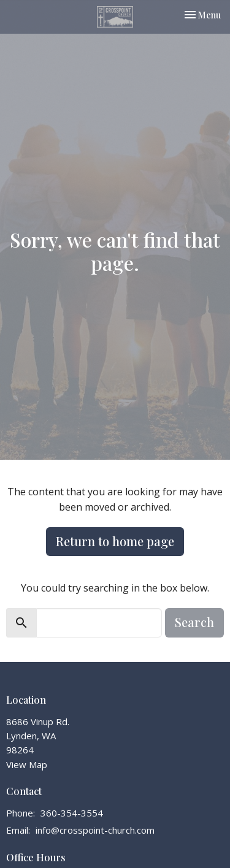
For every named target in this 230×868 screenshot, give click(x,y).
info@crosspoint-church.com (95, 830)
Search (194, 622)
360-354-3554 (72, 813)
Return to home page (115, 541)
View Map (27, 764)
